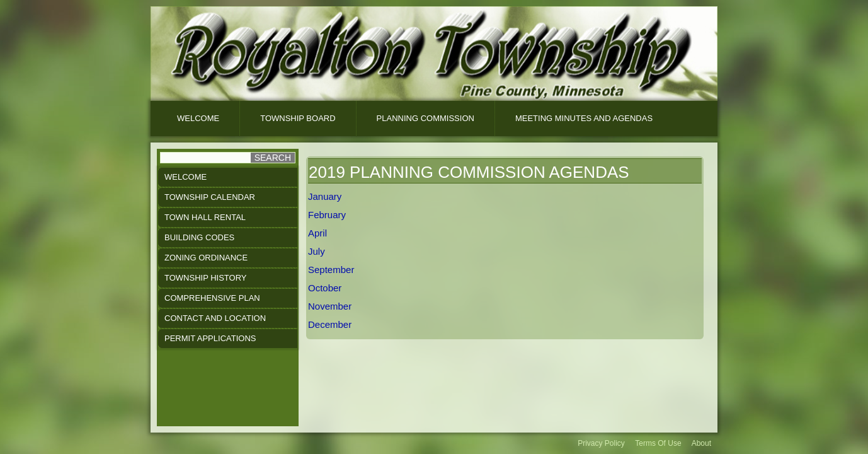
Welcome (198, 118)
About (701, 443)
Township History (206, 278)
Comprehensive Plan (212, 298)
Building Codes (199, 237)
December (330, 324)
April (317, 233)
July (317, 251)
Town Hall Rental (205, 217)
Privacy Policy (601, 443)
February (327, 215)
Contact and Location (215, 318)
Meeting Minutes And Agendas (584, 118)
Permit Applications (210, 338)
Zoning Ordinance (206, 258)
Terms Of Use (658, 443)
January (325, 196)
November (330, 306)
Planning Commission (425, 118)
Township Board (298, 118)
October (325, 288)
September (331, 270)
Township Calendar (210, 197)
